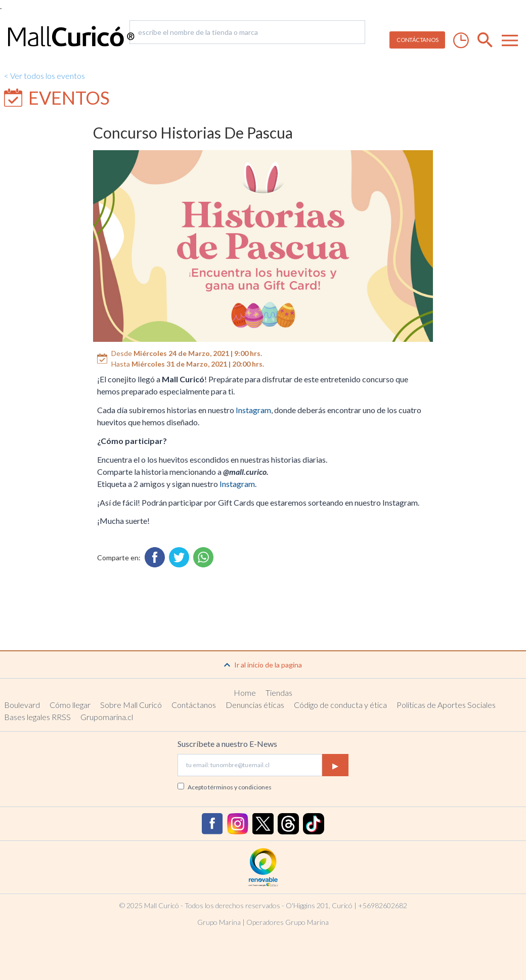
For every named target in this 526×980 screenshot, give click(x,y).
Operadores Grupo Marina (288, 922)
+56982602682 (383, 905)
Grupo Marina (219, 922)
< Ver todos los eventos (45, 76)
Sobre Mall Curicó (131, 705)
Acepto (230, 787)
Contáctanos (194, 705)
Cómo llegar (70, 705)
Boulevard (22, 705)
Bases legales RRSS (37, 717)
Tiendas (279, 693)
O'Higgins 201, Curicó (319, 905)
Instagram (253, 410)
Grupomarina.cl (107, 717)
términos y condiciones (240, 787)
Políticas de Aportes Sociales (446, 705)
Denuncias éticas (255, 705)
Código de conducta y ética (340, 705)
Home (245, 693)
